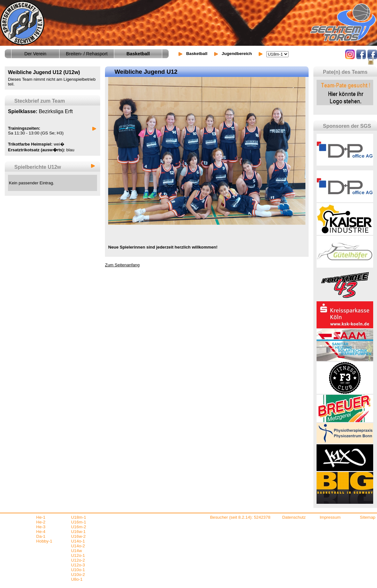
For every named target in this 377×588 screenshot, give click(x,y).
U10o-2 (78, 574)
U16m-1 (78, 522)
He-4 (41, 532)
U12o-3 (78, 565)
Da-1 (41, 536)
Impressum (330, 517)
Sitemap (368, 517)
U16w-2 (78, 536)
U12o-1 (78, 555)
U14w (76, 551)
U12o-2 (78, 560)
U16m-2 (78, 527)
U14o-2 (78, 546)
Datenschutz (294, 517)
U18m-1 (78, 517)
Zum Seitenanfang (122, 265)
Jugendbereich (237, 54)
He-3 (41, 527)
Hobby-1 (44, 541)
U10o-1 (78, 570)
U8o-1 (77, 579)
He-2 (41, 522)
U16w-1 (78, 532)
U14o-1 (78, 541)
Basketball (197, 54)
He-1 (41, 517)
